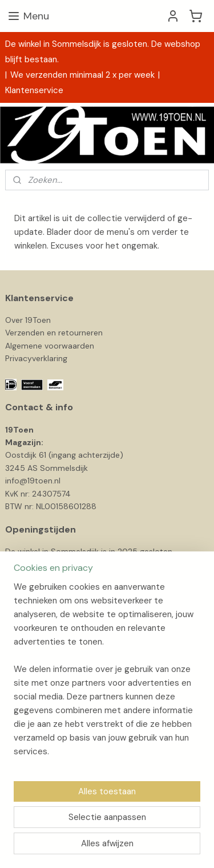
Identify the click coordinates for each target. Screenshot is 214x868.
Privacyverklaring (36, 358)
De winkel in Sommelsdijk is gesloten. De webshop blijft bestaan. (103, 52)
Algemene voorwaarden (50, 346)
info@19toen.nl (33, 481)
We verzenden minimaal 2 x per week (82, 75)
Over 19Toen (28, 320)
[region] (107, 674)
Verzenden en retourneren (54, 333)
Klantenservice (34, 90)
